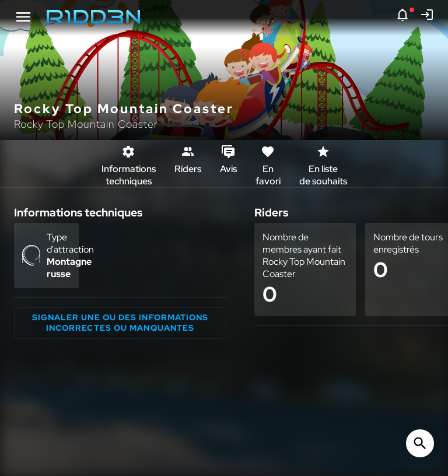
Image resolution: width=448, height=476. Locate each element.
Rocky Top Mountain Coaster (86, 124)
